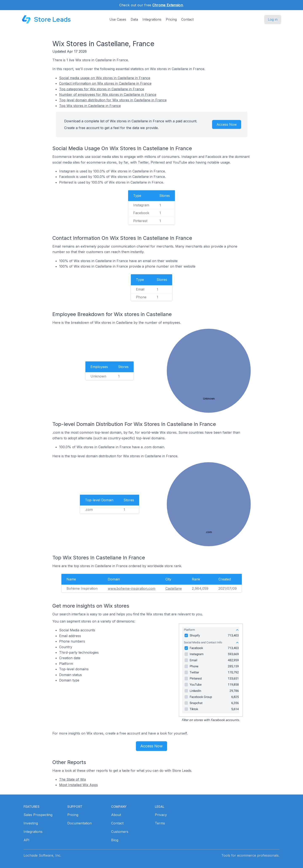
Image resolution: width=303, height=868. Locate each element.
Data (134, 19)
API (27, 840)
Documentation (80, 823)
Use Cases (118, 19)
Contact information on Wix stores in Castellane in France (105, 83)
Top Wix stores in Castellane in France (90, 106)
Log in (273, 19)
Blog (115, 840)
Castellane (174, 588)
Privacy (161, 815)
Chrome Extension (168, 5)
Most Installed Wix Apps (78, 785)
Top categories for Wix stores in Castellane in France (102, 89)
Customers (120, 832)
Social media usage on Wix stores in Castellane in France (105, 78)
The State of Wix (73, 779)
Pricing (171, 19)
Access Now (227, 124)
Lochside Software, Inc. (42, 855)
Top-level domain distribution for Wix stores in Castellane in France (113, 100)
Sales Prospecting (38, 815)
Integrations (152, 19)
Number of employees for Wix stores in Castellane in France (108, 95)
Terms (160, 823)
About (116, 815)
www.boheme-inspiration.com (132, 588)
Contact (187, 19)
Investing (31, 823)
